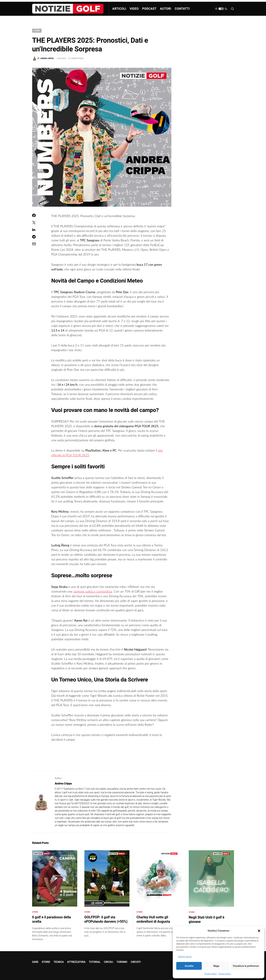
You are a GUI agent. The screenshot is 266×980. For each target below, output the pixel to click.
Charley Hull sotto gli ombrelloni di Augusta (153, 919)
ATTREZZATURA (76, 962)
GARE (35, 962)
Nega (216, 966)
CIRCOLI (108, 962)
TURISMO (122, 962)
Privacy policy (211, 974)
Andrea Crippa (63, 783)
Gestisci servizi (185, 957)
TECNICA (59, 962)
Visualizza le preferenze (246, 966)
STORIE (37, 31)
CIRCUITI (136, 962)
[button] (259, 931)
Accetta (189, 966)
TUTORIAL (95, 962)
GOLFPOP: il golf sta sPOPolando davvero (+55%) (106, 919)
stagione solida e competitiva (93, 591)
